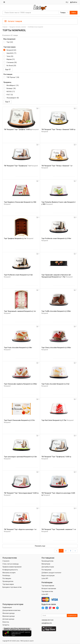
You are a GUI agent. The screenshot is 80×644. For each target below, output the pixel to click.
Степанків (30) (12, 62)
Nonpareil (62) (11, 50)
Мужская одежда (9, 616)
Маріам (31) (11, 59)
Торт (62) (10, 42)
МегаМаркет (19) (13, 85)
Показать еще (40, 546)
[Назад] (57, 551)
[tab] (40, 21)
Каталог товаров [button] (13, 21)
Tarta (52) (10, 56)
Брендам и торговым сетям (12, 587)
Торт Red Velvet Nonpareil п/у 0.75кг (57, 420)
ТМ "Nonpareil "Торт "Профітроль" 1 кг (21, 166)
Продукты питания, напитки (18, 27)
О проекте (6, 561)
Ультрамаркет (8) (13, 98)
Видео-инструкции (48, 576)
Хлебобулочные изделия (35, 27)
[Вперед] (75, 551)
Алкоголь (6, 622)
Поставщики (7, 578)
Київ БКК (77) (11, 53)
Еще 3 (8, 102)
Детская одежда (8, 619)
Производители (8, 581)
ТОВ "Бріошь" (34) (13, 77)
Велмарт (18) (11, 88)
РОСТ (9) (10, 95)
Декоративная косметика (11, 610)
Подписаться (72, 615)
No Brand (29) (11, 66)
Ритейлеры (6, 576)
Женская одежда (8, 613)
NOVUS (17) (11, 92)
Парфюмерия (7, 607)
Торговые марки (8, 584)
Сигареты (6, 625)
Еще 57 (8, 70)
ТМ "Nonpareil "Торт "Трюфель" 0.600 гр (21, 129)
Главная (5, 27)
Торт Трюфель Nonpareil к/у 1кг (19, 238)
